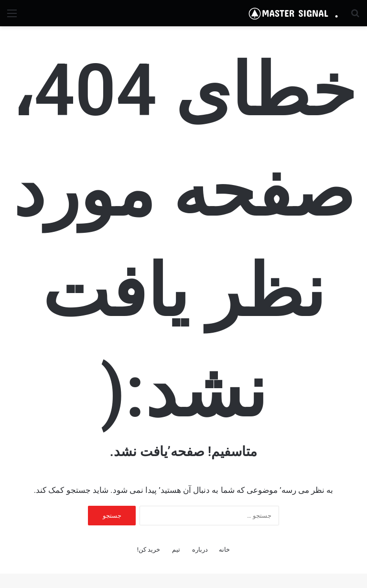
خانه (224, 550)
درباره (200, 550)
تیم (176, 550)
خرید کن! (149, 550)
